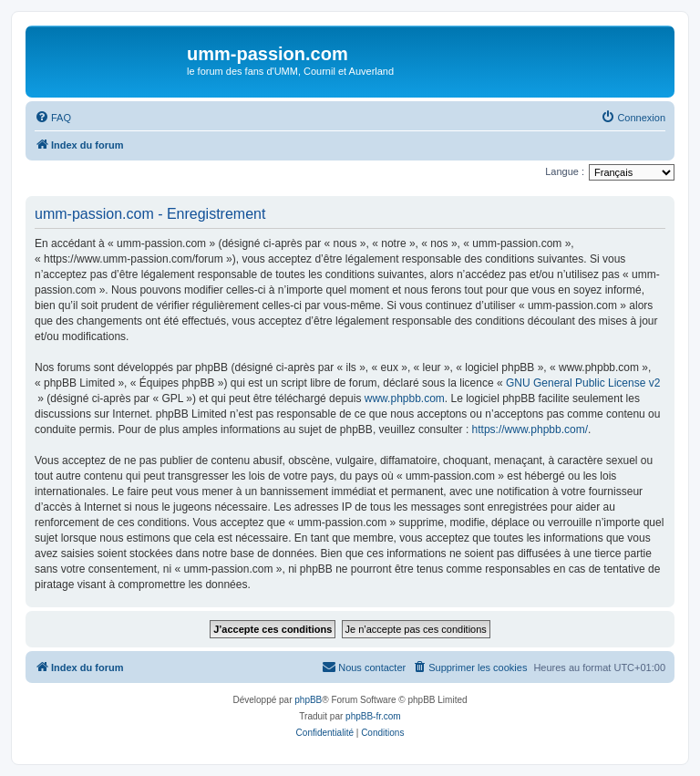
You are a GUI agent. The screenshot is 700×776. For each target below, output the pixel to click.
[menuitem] (53, 118)
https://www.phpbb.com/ (530, 429)
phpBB (308, 700)
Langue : (565, 171)
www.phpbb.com (405, 398)
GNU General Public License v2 (583, 383)
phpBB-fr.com (373, 716)
